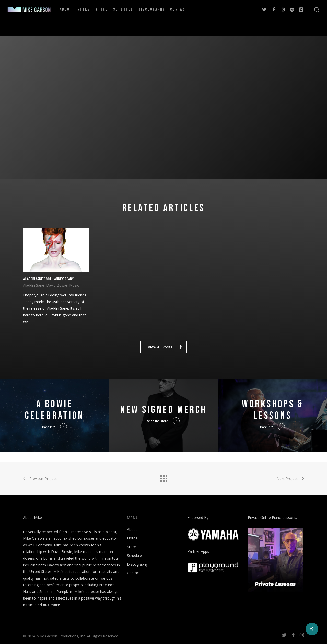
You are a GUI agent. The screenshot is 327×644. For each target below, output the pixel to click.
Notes (132, 538)
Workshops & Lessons (273, 410)
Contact (133, 573)
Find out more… (49, 605)
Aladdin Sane (34, 285)
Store (131, 547)
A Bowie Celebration (54, 410)
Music (74, 285)
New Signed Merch (163, 410)
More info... (50, 427)
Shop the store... (159, 421)
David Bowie (57, 285)
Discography (137, 564)
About (132, 529)
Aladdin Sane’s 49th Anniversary (48, 278)
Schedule (134, 555)
